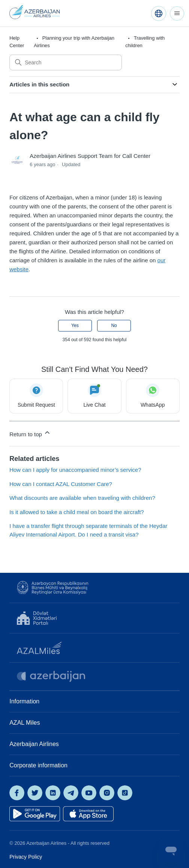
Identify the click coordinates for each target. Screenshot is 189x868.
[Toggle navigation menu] (177, 13)
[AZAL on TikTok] (125, 793)
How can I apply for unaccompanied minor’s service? (75, 470)
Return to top (30, 433)
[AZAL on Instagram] (107, 793)
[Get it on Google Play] (35, 814)
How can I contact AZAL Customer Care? (61, 484)
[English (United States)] (159, 13)
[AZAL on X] (35, 793)
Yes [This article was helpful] (75, 325)
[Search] (66, 62)
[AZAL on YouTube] (89, 793)
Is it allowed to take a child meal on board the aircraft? (77, 512)
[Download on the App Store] (88, 814)
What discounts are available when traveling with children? (82, 498)
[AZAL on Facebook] (17, 793)
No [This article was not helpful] (114, 325)
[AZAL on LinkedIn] (53, 793)
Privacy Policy (26, 857)
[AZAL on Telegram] (71, 793)
